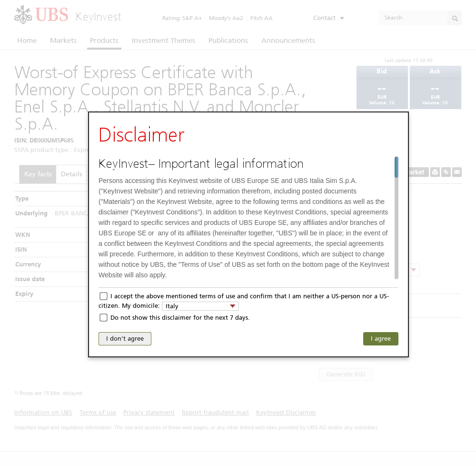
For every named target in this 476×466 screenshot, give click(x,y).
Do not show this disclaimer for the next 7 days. (180, 318)
